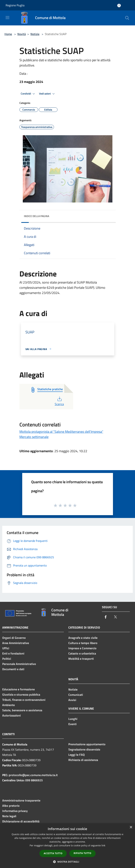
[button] (68, 862)
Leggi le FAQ (76, 755)
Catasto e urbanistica (82, 653)
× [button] (131, 827)
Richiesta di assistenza (83, 760)
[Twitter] (115, 617)
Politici (7, 659)
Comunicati (76, 695)
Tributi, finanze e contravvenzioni (24, 700)
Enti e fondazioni (13, 653)
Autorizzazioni (11, 715)
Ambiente (8, 705)
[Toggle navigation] (7, 18)
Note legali (9, 816)
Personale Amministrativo (19, 664)
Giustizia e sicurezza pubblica (21, 694)
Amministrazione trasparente (21, 800)
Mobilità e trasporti (81, 659)
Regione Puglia (15, 5)
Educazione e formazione (18, 689)
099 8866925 (34, 780)
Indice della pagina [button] (37, 216)
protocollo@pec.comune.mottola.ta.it (33, 775)
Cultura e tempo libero (83, 643)
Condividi (28, 94)
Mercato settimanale (34, 437)
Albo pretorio (11, 806)
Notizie (35, 34)
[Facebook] (106, 617)
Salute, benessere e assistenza (22, 710)
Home (8, 34)
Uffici (6, 648)
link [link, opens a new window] (103, 845)
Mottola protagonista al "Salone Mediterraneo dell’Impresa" (61, 432)
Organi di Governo (14, 638)
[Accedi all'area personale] (119, 6)
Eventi (72, 724)
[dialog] (67, 846)
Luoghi (73, 719)
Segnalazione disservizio (84, 749)
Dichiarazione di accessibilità (21, 821)
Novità (22, 34)
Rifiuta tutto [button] (82, 853)
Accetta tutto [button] (53, 853)
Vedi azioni (47, 94)
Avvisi (72, 700)
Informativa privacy (15, 811)
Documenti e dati (13, 669)
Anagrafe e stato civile (83, 638)
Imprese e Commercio (82, 648)
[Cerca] (127, 18)
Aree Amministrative (16, 643)
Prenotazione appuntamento (87, 744)
